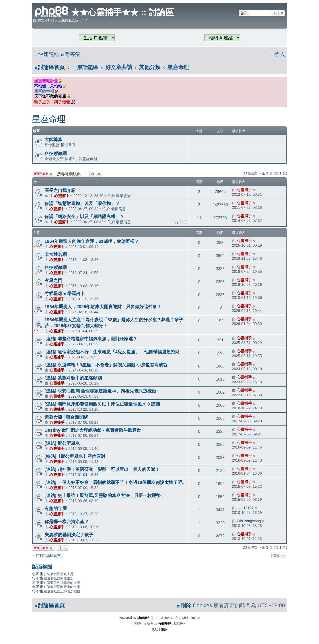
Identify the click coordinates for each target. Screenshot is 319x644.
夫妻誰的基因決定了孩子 (69, 535)
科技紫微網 (56, 153)
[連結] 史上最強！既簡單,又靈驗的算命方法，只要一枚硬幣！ (105, 495)
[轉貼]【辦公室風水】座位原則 (75, 456)
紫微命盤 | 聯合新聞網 (66, 417)
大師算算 (53, 139)
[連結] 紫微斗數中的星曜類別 (73, 378)
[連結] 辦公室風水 (62, 443)
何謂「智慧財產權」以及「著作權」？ (82, 203)
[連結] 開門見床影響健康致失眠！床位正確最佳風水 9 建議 (102, 404)
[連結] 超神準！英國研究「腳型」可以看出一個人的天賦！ (102, 469)
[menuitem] (70, 54)
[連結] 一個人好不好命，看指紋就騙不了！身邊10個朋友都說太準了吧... (115, 482)
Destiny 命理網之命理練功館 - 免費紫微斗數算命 (93, 430)
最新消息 (119, 209)
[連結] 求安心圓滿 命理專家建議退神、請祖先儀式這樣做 (100, 391)
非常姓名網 (56, 254)
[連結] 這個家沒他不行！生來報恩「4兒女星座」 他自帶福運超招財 (112, 352)
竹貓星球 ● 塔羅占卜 (65, 294)
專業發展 (123, 196)
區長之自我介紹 (60, 190)
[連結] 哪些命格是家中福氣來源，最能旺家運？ (91, 339)
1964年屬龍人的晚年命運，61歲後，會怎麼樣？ (92, 241)
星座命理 (49, 119)
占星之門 (53, 280)
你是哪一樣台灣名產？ (67, 522)
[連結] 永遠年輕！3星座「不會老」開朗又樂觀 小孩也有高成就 (106, 365)
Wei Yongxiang (249, 521)
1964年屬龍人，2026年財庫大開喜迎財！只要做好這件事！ (103, 307)
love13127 (245, 508)
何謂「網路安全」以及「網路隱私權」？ (84, 217)
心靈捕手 (62, 196)
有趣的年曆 (56, 509)
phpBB (142, 618)
